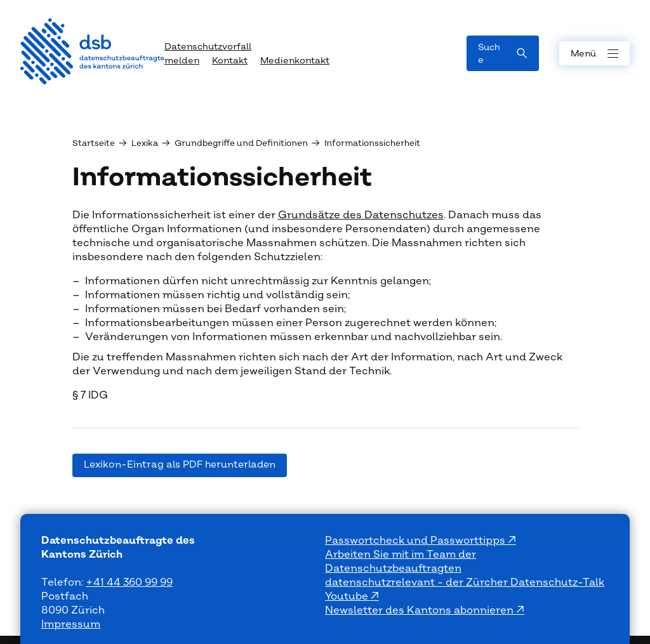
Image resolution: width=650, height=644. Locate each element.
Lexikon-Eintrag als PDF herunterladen (180, 465)
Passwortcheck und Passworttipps (416, 541)
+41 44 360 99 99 (129, 582)
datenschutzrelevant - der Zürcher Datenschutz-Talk (465, 582)
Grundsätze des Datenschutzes (361, 215)
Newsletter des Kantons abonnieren (421, 610)
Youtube (348, 596)
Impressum (71, 624)
